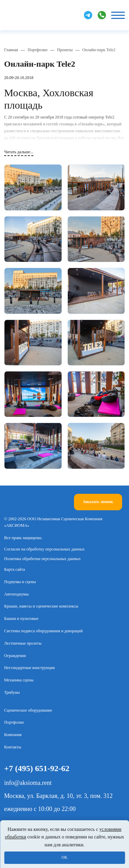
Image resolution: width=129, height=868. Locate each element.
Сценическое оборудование (28, 710)
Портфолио (37, 50)
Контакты (13, 747)
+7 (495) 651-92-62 (37, 768)
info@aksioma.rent (28, 783)
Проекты (65, 50)
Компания (13, 735)
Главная (11, 50)
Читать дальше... (19, 152)
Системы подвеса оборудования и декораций (43, 631)
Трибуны (12, 692)
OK (64, 857)
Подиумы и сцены (20, 582)
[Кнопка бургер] (118, 15)
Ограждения (15, 656)
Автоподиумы (16, 594)
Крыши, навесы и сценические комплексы (41, 606)
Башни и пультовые (21, 619)
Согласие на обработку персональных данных (44, 549)
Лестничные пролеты (23, 643)
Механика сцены (19, 680)
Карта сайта (15, 569)
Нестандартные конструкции (29, 668)
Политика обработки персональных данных (42, 559)
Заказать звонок (98, 502)
